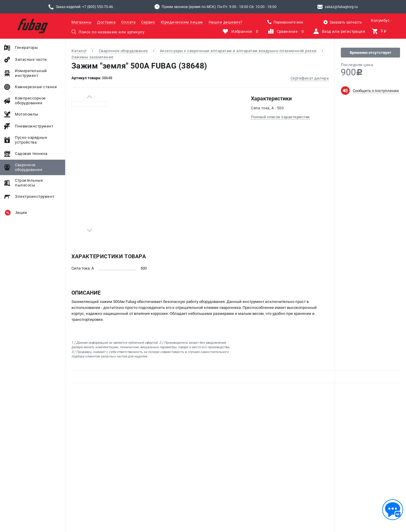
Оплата (128, 22)
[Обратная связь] (393, 510)
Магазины (81, 22)
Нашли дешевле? (226, 22)
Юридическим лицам (182, 22)
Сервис (148, 22)
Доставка (106, 22)
